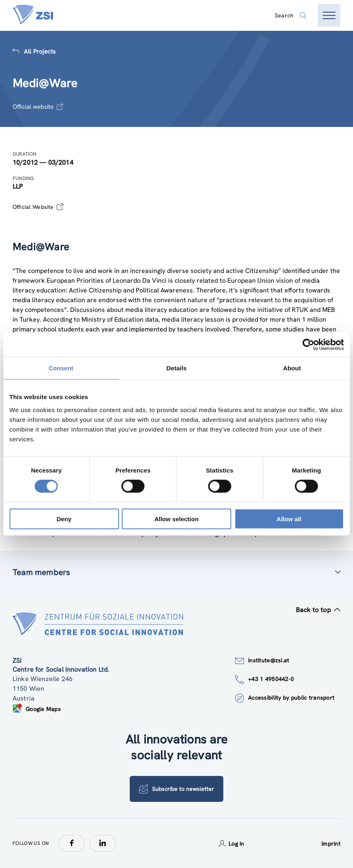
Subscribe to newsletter (176, 789)
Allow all (289, 519)
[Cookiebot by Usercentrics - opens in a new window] (308, 345)
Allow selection (176, 519)
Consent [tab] (61, 368)
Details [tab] (177, 368)
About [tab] (292, 368)
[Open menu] (329, 15)
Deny (64, 519)
